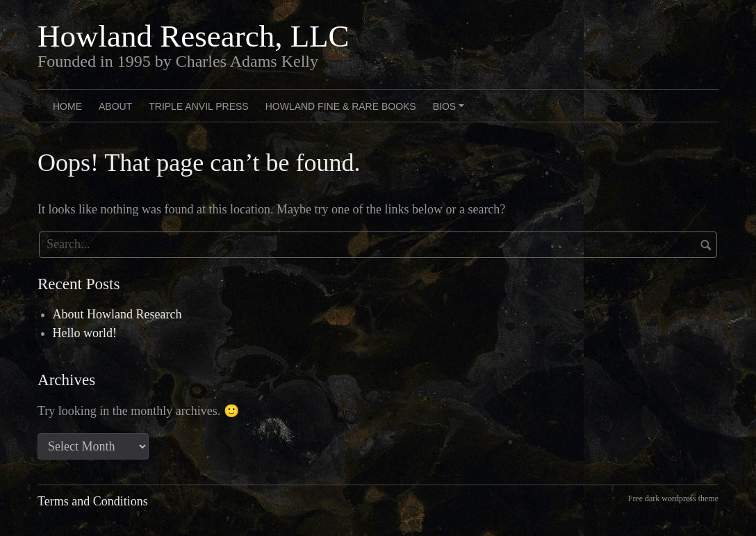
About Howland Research (117, 314)
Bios (451, 111)
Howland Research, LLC (194, 36)
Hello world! (85, 333)
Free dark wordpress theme (673, 498)
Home (67, 106)
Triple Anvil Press (198, 106)
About (115, 106)
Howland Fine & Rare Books (341, 106)
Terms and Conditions (93, 501)
